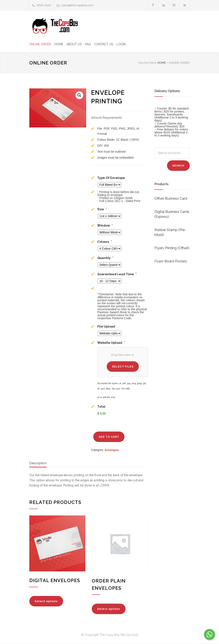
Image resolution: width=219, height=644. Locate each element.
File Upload (106, 326)
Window (105, 225)
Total (101, 407)
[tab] (38, 464)
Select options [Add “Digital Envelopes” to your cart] (46, 602)
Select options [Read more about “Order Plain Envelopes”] (109, 609)
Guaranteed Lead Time (117, 274)
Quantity (105, 258)
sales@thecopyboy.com (78, 5)
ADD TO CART (109, 437)
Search (178, 166)
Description (38, 463)
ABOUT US (74, 44)
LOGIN (121, 44)
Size (102, 209)
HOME (59, 44)
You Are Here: (147, 63)
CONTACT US (104, 44)
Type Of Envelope (111, 178)
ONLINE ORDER (40, 44)
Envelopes (112, 450)
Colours (105, 242)
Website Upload (111, 343)
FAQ (88, 44)
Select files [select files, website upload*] (123, 367)
